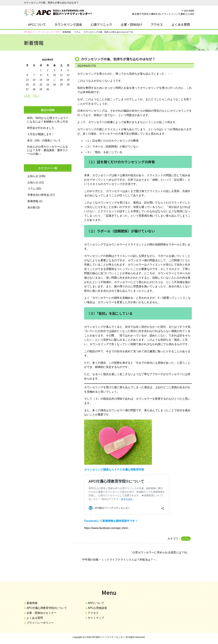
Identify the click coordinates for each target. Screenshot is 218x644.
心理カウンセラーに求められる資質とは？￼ (160, 552)
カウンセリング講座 (68, 24)
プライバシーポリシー (40, 623)
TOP (42, 32)
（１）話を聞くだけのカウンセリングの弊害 (111, 141)
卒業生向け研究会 (38, 195)
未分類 (32, 207)
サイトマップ (96, 618)
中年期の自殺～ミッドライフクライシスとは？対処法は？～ (119, 560)
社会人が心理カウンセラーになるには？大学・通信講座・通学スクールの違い (48, 150)
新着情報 (33, 201)
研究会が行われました (41, 128)
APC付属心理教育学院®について (47, 608)
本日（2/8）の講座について (44, 141)
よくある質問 (181, 24)
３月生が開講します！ (41, 134)
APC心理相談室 (97, 608)
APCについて (37, 24)
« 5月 (27, 96)
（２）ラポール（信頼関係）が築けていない (111, 146)
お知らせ (33, 176)
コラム (186, 539)
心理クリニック (101, 24)
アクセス (157, 24)
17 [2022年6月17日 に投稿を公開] (54, 80)
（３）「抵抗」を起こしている (103, 152)
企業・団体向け (131, 24)
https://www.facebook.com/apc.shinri (106, 528)
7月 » (36, 96)
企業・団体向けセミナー (42, 613)
